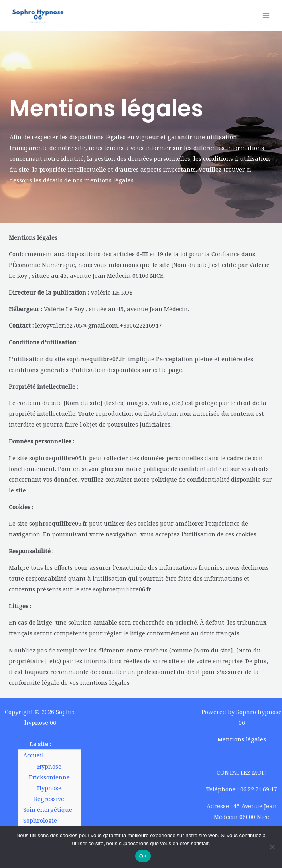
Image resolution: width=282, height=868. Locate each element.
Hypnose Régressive (49, 793)
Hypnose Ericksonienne (49, 772)
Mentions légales (242, 739)
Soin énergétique (48, 809)
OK (143, 856)
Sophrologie (40, 820)
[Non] (272, 847)
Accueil (34, 755)
